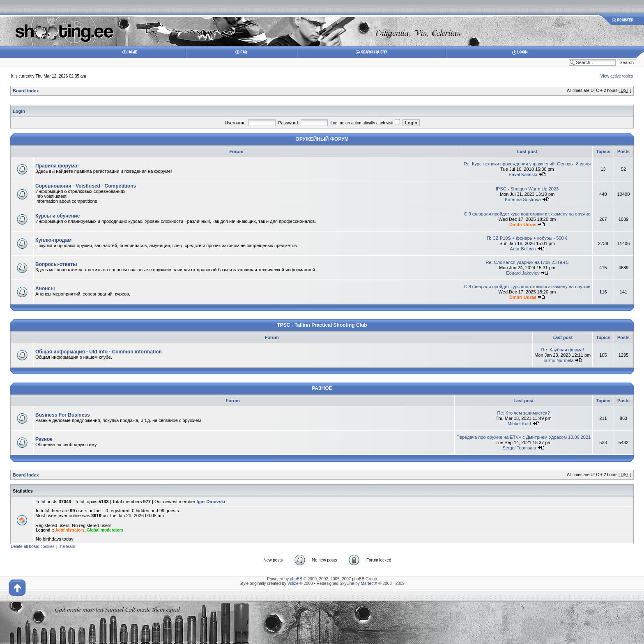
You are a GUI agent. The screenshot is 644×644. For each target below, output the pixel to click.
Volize (293, 583)
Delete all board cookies (33, 547)
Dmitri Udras (523, 225)
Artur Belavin (523, 249)
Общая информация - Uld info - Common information (99, 352)
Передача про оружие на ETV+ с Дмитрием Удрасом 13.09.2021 (523, 437)
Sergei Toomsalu (519, 448)
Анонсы (45, 289)
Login (19, 111)
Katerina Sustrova (523, 199)
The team (67, 547)
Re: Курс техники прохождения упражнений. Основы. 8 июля (527, 164)
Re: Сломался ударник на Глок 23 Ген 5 (527, 262)
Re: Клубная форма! (563, 350)
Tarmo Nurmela (558, 360)
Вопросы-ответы (56, 264)
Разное (44, 439)
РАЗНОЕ (322, 388)
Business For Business (63, 415)
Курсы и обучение (57, 216)
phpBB (296, 579)
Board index (26, 91)
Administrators (70, 530)
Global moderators (105, 530)
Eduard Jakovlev (523, 273)
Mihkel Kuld (519, 424)
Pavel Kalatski (523, 174)
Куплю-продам (53, 240)
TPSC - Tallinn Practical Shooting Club (322, 325)
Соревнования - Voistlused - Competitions (86, 186)
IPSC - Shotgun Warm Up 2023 (527, 189)
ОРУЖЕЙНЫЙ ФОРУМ (322, 139)
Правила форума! (57, 166)
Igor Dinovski (211, 502)
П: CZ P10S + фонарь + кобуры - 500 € (527, 238)
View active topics (617, 76)
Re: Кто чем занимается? (523, 413)
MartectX (369, 583)
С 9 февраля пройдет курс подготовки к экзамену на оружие (527, 214)
